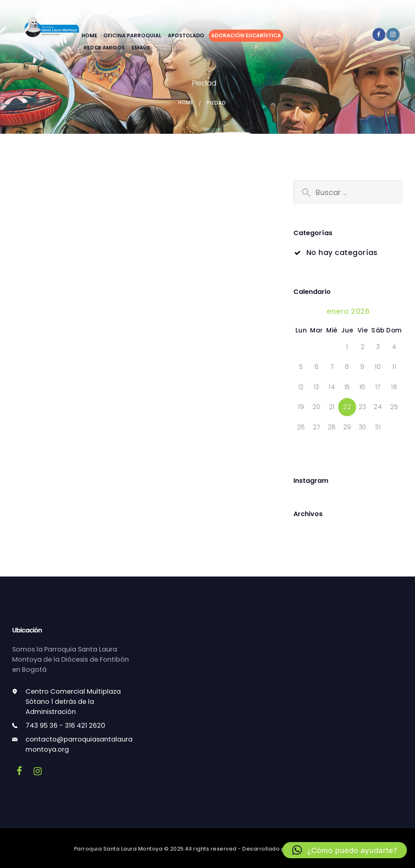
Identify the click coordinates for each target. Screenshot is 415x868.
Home (186, 103)
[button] (345, 850)
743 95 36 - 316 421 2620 (65, 725)
